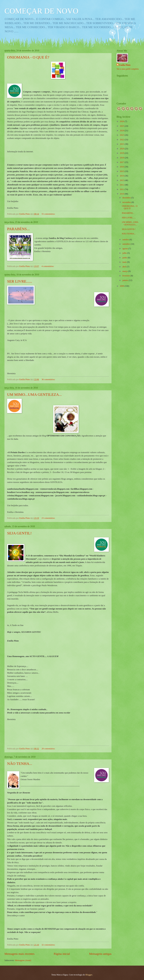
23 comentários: (49, 518)
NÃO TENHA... (20, 764)
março (125, 271)
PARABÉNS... (18, 229)
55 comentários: (49, 214)
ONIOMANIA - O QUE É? (28, 57)
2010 (122, 194)
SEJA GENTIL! (19, 533)
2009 (122, 286)
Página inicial (62, 954)
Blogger (89, 975)
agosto (125, 249)
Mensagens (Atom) (23, 960)
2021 (122, 144)
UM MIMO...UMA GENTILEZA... (34, 394)
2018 (122, 158)
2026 (122, 121)
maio (125, 262)
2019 (122, 153)
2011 (122, 189)
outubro (126, 240)
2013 (122, 180)
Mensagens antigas (100, 954)
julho (125, 253)
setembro (126, 244)
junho (125, 258)
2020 (122, 149)
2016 (122, 167)
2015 (122, 171)
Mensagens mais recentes (19, 954)
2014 (122, 176)
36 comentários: (49, 379)
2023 (122, 135)
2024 (122, 131)
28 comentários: (49, 749)
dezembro (127, 198)
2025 (122, 126)
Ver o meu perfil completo (128, 69)
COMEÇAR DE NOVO (41, 11)
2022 (122, 140)
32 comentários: (49, 945)
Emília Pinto (125, 65)
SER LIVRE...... (20, 281)
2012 (122, 185)
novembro (127, 202)
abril (125, 267)
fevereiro (126, 276)
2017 (122, 162)
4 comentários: (48, 266)
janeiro (126, 280)
